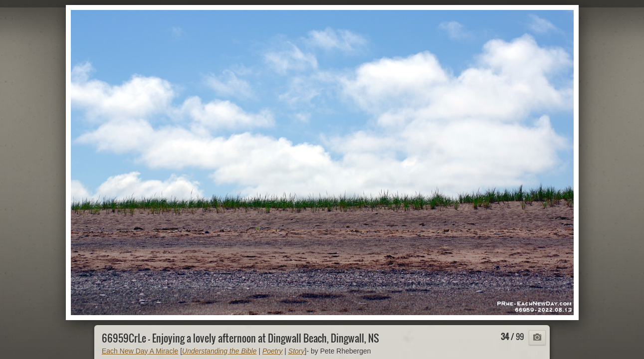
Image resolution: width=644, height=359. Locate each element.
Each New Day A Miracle (140, 351)
